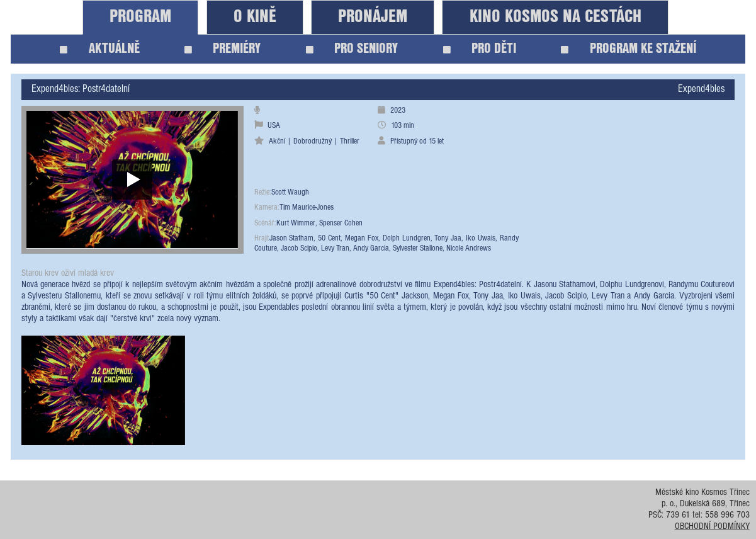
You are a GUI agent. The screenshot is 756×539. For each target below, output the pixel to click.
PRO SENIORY (352, 49)
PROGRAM (140, 17)
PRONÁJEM (373, 17)
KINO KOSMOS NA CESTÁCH (556, 17)
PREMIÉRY (223, 49)
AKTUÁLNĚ (100, 49)
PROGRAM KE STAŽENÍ (629, 49)
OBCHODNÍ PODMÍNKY (712, 527)
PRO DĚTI (480, 49)
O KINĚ (255, 17)
